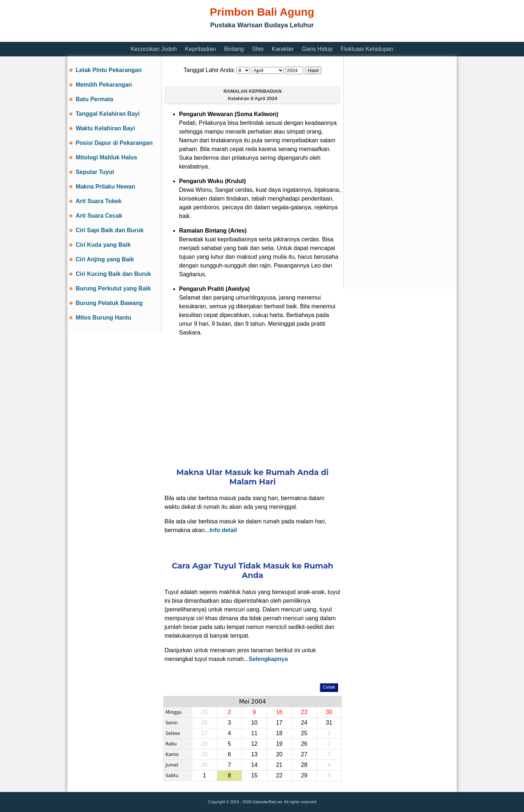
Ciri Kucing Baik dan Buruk (113, 274)
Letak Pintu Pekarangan (109, 70)
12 (254, 744)
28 (304, 765)
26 (304, 744)
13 (254, 754)
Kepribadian (200, 49)
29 (304, 775)
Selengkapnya (268, 659)
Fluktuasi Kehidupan (367, 49)
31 (329, 723)
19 (279, 744)
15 (254, 775)
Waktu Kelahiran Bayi (105, 128)
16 (279, 712)
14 (254, 765)
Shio (258, 49)
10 (254, 723)
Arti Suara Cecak (99, 216)
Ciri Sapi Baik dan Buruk (110, 230)
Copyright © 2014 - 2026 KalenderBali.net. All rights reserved (262, 802)
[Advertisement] (200, 37)
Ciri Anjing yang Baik (105, 259)
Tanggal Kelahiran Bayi (108, 114)
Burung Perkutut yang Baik (113, 288)
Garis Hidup (317, 49)
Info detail (223, 530)
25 (304, 733)
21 (279, 765)
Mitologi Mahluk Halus (106, 157)
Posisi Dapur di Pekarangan (114, 143)
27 (304, 754)
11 (254, 733)
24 (304, 723)
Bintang (234, 49)
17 (279, 723)
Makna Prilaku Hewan (106, 187)
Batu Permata (94, 99)
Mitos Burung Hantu (104, 318)
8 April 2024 (264, 98)
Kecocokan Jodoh (154, 49)
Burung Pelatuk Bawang (109, 303)
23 (304, 712)
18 (279, 733)
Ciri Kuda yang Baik (103, 245)
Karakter (283, 49)
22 (279, 775)
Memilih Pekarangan (104, 85)
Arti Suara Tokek (99, 201)
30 (329, 712)
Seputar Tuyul (95, 172)
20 (279, 754)
